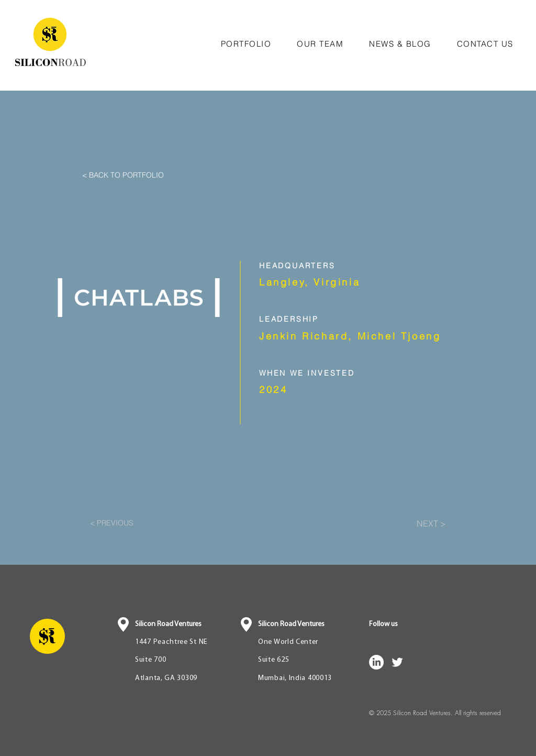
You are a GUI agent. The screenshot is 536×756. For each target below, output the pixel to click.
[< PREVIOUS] (125, 523)
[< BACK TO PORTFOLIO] (146, 176)
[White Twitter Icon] (397, 662)
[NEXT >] (420, 523)
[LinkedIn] (376, 662)
